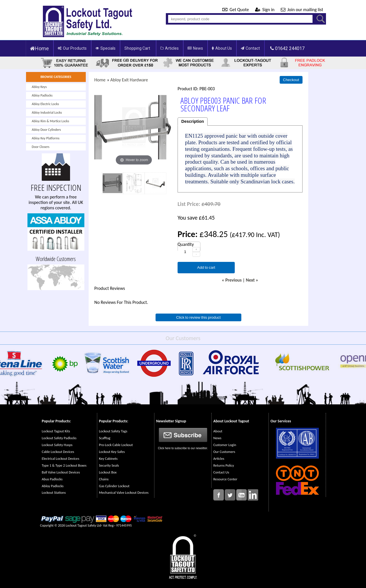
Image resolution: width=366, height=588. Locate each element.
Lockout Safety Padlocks (59, 438)
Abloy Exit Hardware (129, 80)
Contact (250, 48)
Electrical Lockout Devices (60, 458)
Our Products (72, 48)
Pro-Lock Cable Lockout (116, 445)
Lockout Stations (54, 492)
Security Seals (109, 465)
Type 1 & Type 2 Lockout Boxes (64, 465)
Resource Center (225, 479)
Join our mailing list (302, 10)
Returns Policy (224, 465)
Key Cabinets (108, 458)
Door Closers (41, 147)
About (218, 431)
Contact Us (221, 472)
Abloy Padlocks (42, 95)
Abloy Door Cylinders (46, 130)
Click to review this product (198, 317)
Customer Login (225, 445)
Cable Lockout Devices (58, 452)
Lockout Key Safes (112, 452)
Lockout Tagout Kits (56, 431)
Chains (104, 479)
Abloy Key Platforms (46, 138)
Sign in (265, 10)
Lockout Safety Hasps (57, 445)
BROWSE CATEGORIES (56, 77)
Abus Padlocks (52, 479)
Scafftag (105, 438)
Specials (106, 48)
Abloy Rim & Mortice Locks (50, 121)
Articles (170, 48)
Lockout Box (108, 472)
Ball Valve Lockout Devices (61, 472)
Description (193, 121)
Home (39, 48)
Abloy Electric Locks (45, 104)
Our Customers (224, 452)
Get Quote (236, 10)
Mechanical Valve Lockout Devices (124, 492)
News (195, 48)
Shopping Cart (137, 48)
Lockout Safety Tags (113, 431)
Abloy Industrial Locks (47, 113)
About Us (222, 48)
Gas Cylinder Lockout (114, 486)
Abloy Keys (39, 87)
